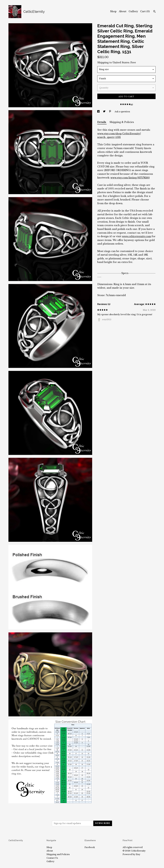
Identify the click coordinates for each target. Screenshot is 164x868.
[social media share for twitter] (105, 112)
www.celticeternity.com (137, 236)
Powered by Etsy (131, 854)
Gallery (133, 11)
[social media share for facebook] (99, 112)
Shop (113, 11)
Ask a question (122, 112)
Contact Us (52, 858)
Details (102, 122)
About (123, 11)
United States (121, 62)
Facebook (90, 847)
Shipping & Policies (122, 122)
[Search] (154, 12)
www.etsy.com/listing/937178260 (130, 178)
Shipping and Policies (58, 854)
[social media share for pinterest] (110, 112)
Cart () (145, 11)
